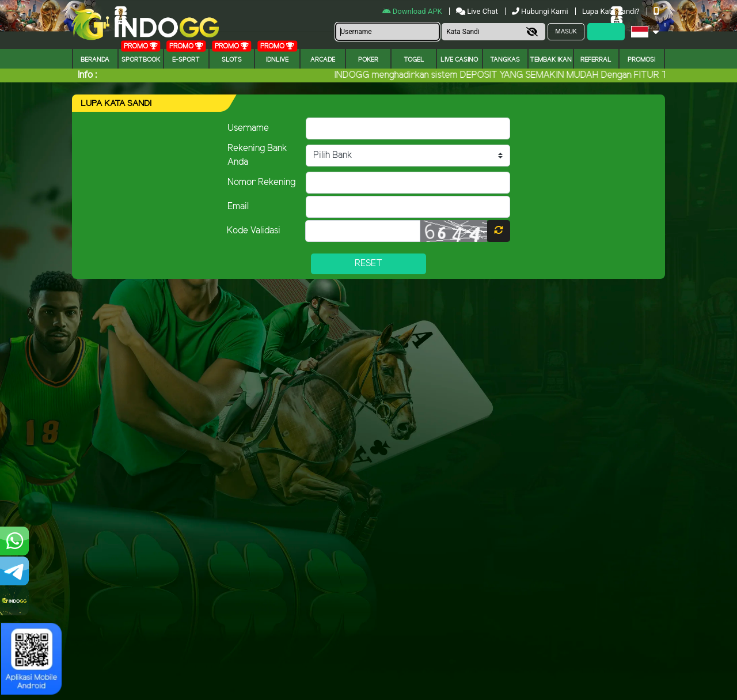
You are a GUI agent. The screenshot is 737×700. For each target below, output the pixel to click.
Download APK (413, 11)
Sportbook (141, 60)
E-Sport (186, 60)
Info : (87, 75)
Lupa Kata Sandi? (612, 11)
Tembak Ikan (551, 60)
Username (248, 128)
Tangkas (505, 60)
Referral (596, 60)
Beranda (95, 60)
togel (414, 60)
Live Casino (459, 60)
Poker (368, 60)
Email (238, 207)
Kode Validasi (254, 231)
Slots (232, 60)
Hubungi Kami (541, 11)
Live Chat (477, 11)
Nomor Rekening (261, 182)
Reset (368, 264)
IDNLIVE (277, 60)
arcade (323, 60)
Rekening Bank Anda (257, 155)
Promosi (641, 60)
